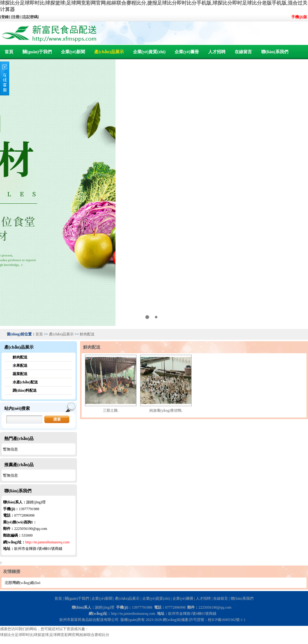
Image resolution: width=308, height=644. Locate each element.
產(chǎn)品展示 (109, 52)
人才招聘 (217, 52)
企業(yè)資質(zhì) (149, 52)
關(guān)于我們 (37, 52)
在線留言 (243, 52)
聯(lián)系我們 (275, 52)
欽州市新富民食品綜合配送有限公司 (89, 620)
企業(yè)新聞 (73, 52)
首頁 (9, 52)
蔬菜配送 (20, 374)
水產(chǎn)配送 (25, 382)
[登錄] (5, 17)
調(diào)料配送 (25, 390)
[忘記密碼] (30, 17)
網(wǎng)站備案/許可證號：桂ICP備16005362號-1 (203, 620)
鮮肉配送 (87, 334)
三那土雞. (111, 410)
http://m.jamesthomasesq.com (47, 542)
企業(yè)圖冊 (187, 52)
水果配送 (20, 366)
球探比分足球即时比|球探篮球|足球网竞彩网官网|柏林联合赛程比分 (55, 635)
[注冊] (16, 17)
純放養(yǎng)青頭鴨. (166, 410)
